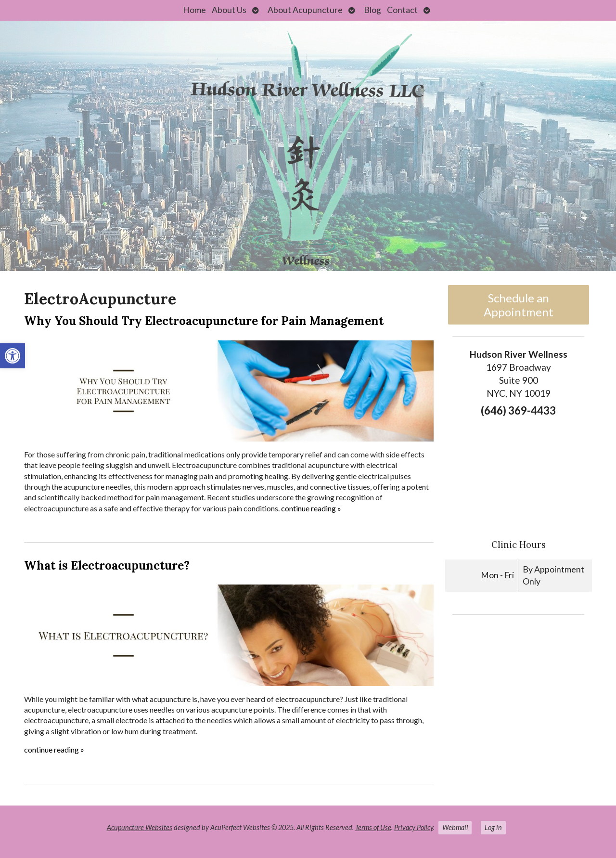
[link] (13, 356)
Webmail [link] (455, 827)
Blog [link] (372, 10)
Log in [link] (493, 827)
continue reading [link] (311, 508)
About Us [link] (229, 10)
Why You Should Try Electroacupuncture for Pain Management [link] (204, 321)
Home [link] (194, 10)
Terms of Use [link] (373, 827)
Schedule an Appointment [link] (519, 305)
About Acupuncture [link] (305, 10)
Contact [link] (402, 10)
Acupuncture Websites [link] (140, 827)
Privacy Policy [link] (414, 827)
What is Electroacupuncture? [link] (107, 565)
